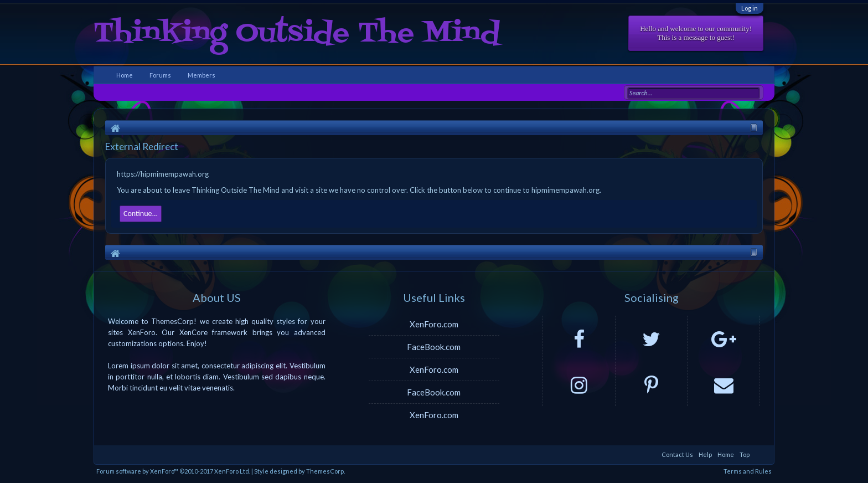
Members (201, 75)
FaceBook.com (434, 347)
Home (125, 75)
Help (705, 454)
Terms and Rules (748, 471)
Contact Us (677, 454)
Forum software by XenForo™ (173, 471)
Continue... (141, 214)
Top (745, 454)
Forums (160, 75)
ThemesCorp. (325, 471)
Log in (750, 8)
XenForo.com (434, 324)
